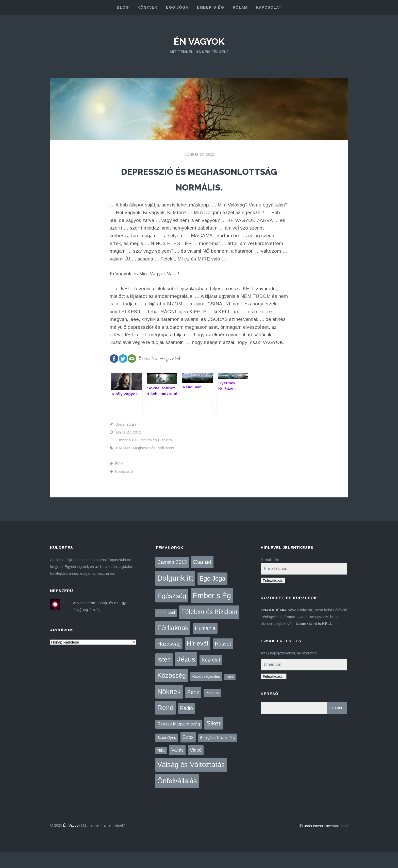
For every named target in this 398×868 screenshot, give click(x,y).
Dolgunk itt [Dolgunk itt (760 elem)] (175, 594)
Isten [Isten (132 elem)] (164, 675)
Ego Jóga (177, 7)
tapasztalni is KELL (314, 640)
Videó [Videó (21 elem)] (196, 766)
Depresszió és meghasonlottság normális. (199, 186)
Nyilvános (166, 464)
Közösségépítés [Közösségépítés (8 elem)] (206, 692)
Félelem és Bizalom (155, 456)
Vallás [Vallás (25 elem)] (177, 766)
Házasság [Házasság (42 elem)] (169, 659)
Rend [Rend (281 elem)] (165, 723)
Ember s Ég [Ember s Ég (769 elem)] (212, 611)
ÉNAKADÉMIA (274, 626)
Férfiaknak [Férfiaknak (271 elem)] (173, 644)
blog (123, 7)
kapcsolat (269, 7)
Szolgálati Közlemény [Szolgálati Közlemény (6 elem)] (218, 754)
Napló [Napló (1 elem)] (230, 693)
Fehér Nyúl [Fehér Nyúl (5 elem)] (166, 629)
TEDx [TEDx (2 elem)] (161, 767)
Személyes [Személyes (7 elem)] (167, 753)
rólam (240, 7)
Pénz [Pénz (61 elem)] (193, 708)
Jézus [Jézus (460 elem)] (186, 675)
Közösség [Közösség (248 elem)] (172, 691)
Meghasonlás (144, 464)
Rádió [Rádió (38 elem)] (186, 724)
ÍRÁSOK (123, 464)
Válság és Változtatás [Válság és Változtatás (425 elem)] (191, 780)
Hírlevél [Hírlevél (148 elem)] (198, 659)
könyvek (147, 7)
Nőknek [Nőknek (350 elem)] (169, 707)
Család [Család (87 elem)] (202, 578)
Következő (121, 487)
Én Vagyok (199, 41)
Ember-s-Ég (211, 7)
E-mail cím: (270, 576)
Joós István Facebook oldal (326, 842)
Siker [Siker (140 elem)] (214, 739)
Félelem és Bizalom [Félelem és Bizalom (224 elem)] (209, 628)
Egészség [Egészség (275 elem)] (172, 612)
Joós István (126, 440)
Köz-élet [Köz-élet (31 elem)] (211, 676)
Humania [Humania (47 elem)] (205, 644)
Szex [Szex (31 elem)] (188, 753)
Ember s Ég (126, 456)
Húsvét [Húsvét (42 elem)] (223, 659)
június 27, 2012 (199, 154)
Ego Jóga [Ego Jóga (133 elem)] (212, 594)
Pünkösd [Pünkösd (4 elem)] (212, 709)
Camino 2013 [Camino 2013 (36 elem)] (172, 578)
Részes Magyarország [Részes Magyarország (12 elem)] (179, 740)
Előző (117, 479)
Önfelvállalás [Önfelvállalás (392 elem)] (177, 797)
